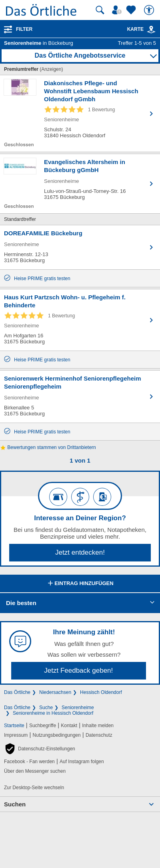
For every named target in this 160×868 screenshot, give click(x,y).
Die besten (21, 603)
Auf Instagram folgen (82, 762)
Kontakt (69, 726)
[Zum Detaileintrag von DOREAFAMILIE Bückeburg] (80, 247)
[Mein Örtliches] (118, 10)
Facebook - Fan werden (29, 762)
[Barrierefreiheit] (150, 10)
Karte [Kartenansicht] (142, 29)
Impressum (16, 735)
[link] (151, 30)
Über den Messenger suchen (35, 771)
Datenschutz (99, 735)
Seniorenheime (78, 708)
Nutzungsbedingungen (57, 735)
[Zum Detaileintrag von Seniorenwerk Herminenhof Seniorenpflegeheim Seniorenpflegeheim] (80, 397)
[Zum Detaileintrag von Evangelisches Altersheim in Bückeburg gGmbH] (80, 184)
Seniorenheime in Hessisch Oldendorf (53, 713)
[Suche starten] (100, 10)
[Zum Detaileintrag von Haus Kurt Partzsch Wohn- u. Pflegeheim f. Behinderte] (80, 320)
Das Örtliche (17, 692)
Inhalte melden (98, 726)
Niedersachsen (55, 692)
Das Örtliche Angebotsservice (80, 55)
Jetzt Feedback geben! (78, 671)
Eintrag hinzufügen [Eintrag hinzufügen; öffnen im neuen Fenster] (80, 584)
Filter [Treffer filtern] (24, 29)
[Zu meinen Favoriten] (132, 10)
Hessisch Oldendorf (101, 692)
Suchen (15, 804)
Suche (46, 708)
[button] (40, 749)
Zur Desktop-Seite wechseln (34, 788)
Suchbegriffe (43, 726)
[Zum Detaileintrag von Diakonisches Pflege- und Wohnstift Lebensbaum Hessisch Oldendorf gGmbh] (80, 113)
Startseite (14, 726)
